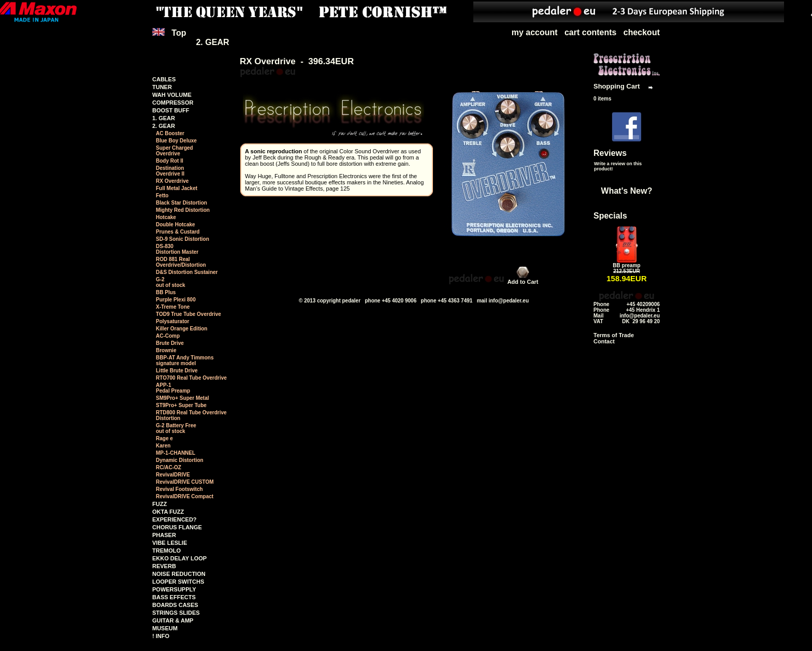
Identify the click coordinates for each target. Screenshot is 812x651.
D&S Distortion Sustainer (187, 272)
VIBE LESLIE (170, 543)
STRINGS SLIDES (176, 613)
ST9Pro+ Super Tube (181, 405)
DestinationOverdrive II (170, 171)
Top (171, 38)
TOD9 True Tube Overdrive (189, 314)
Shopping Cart (617, 86)
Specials (610, 216)
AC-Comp (168, 336)
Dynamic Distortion (180, 460)
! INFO (161, 636)
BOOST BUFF (171, 110)
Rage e (164, 438)
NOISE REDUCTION (179, 574)
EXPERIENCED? (175, 519)
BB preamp (626, 265)
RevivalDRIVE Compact (185, 496)
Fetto (162, 196)
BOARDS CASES (175, 605)
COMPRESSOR (173, 103)
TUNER (162, 87)
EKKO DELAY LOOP (179, 558)
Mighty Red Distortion (183, 210)
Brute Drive (170, 343)
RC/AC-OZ (169, 467)
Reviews (610, 153)
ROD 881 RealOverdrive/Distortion (181, 262)
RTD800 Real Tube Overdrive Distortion (191, 415)
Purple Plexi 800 (176, 300)
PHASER (164, 535)
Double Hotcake (176, 225)
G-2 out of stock (171, 282)
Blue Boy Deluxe (176, 141)
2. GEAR (212, 42)
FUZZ (160, 504)
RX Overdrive (172, 181)
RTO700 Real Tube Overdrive (191, 378)
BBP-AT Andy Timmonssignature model (185, 360)
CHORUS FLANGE (177, 527)
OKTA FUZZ (168, 512)
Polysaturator (172, 321)
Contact (604, 341)
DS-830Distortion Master (177, 249)
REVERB (164, 566)
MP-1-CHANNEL (176, 453)
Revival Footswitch (179, 489)
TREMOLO (166, 551)
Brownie (166, 350)
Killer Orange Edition (182, 329)
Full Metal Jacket (177, 188)
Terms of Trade (614, 335)
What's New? (627, 191)
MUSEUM (165, 628)
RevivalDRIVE (173, 475)
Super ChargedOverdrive (175, 151)
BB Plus (166, 292)
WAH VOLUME (172, 95)
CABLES (164, 79)
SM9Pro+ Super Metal (183, 398)
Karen (163, 446)
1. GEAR (164, 118)
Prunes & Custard (178, 232)
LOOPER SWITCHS (178, 582)
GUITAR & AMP (173, 620)
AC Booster (170, 133)
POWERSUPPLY (174, 589)
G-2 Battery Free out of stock (176, 428)
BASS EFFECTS (174, 597)
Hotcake (166, 217)
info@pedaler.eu (509, 301)
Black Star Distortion (182, 203)
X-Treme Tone (173, 307)
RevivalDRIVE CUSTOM (185, 482)
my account (535, 32)
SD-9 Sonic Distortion (183, 239)
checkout (642, 32)
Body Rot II (170, 161)
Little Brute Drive (177, 371)
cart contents (590, 32)
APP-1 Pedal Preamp (173, 388)
